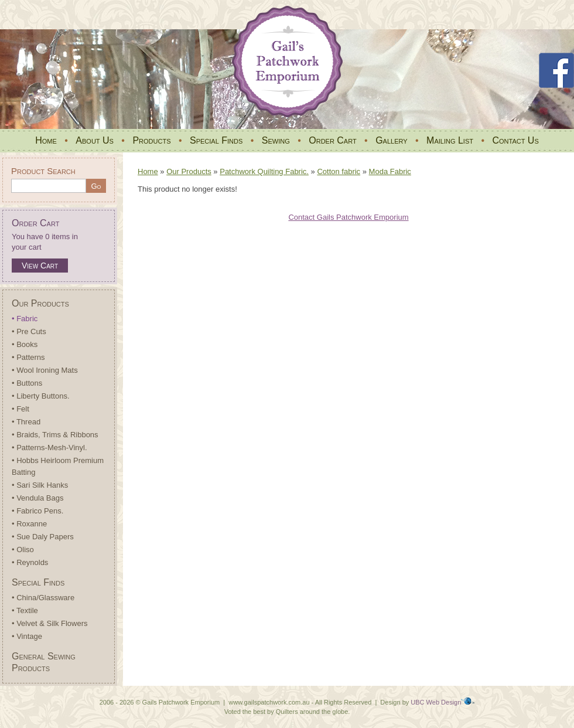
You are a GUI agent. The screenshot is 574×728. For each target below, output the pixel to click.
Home (46, 140)
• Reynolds (30, 562)
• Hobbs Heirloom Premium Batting (58, 466)
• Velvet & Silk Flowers (50, 623)
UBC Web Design (436, 702)
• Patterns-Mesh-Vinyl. (49, 448)
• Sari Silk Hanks (40, 485)
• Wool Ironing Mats (45, 370)
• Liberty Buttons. (41, 396)
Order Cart (332, 140)
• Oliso (23, 550)
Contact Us (515, 140)
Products (151, 140)
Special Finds (216, 140)
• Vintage (27, 636)
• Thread (26, 422)
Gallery (391, 140)
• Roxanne (29, 524)
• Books (25, 344)
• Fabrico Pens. (37, 511)
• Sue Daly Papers (43, 537)
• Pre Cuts (29, 331)
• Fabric (25, 319)
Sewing (276, 140)
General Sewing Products (44, 662)
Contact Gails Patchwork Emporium (348, 217)
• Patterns (28, 357)
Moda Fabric (390, 171)
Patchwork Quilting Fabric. (264, 171)
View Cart (40, 266)
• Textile (25, 610)
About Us (95, 140)
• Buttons (27, 383)
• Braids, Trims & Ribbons (55, 435)
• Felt (20, 409)
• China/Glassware (43, 598)
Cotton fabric (339, 171)
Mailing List (450, 140)
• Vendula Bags (37, 498)
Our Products (40, 303)
